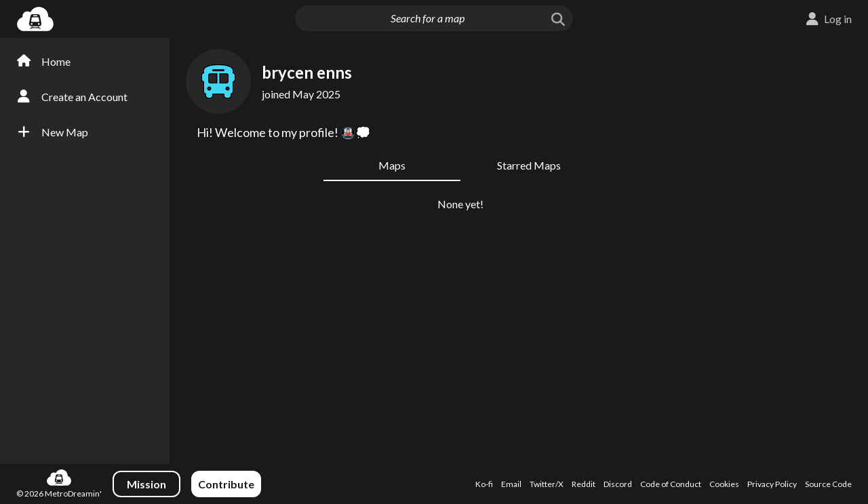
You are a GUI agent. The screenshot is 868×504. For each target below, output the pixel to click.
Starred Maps (529, 165)
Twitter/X (547, 484)
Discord (618, 484)
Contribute (226, 484)
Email (511, 484)
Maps (392, 165)
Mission (146, 484)
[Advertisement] (804, 256)
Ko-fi (484, 484)
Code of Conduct (671, 484)
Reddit (584, 484)
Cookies (724, 484)
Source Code (828, 484)
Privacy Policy (772, 484)
